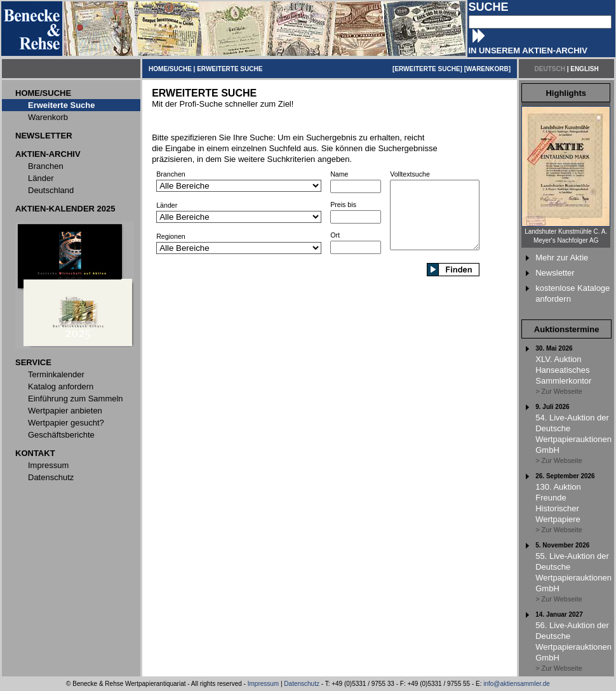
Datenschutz (302, 684)
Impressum (263, 684)
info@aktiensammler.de (517, 684)
